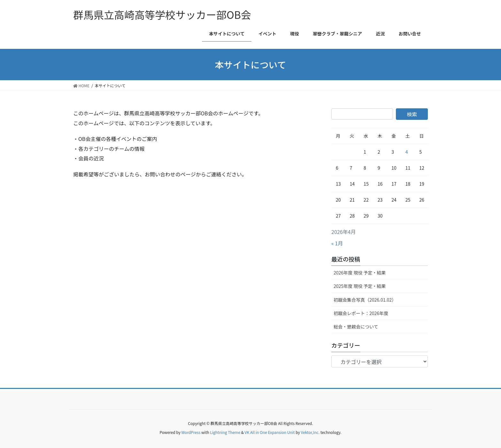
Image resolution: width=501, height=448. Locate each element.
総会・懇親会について (356, 327)
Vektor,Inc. (310, 432)
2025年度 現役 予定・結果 (360, 286)
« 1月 (337, 243)
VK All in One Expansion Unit (270, 432)
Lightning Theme (225, 432)
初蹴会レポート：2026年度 (361, 313)
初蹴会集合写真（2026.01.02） (365, 300)
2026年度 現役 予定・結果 (360, 273)
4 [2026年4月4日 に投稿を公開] (407, 152)
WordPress (191, 432)
